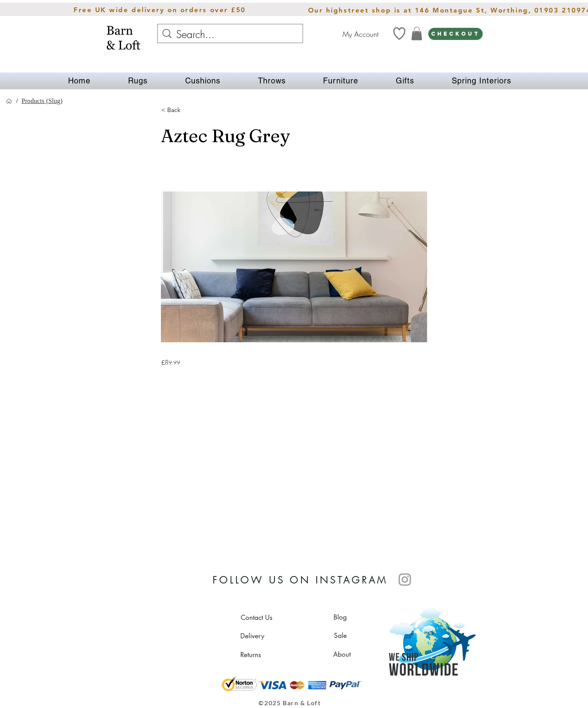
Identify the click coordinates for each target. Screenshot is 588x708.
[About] (342, 654)
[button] (138, 81)
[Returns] (251, 655)
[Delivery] (252, 636)
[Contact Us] (256, 618)
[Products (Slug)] (42, 101)
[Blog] (340, 617)
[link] (417, 33)
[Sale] (340, 636)
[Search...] (231, 34)
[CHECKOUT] (455, 34)
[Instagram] (405, 580)
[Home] (9, 101)
